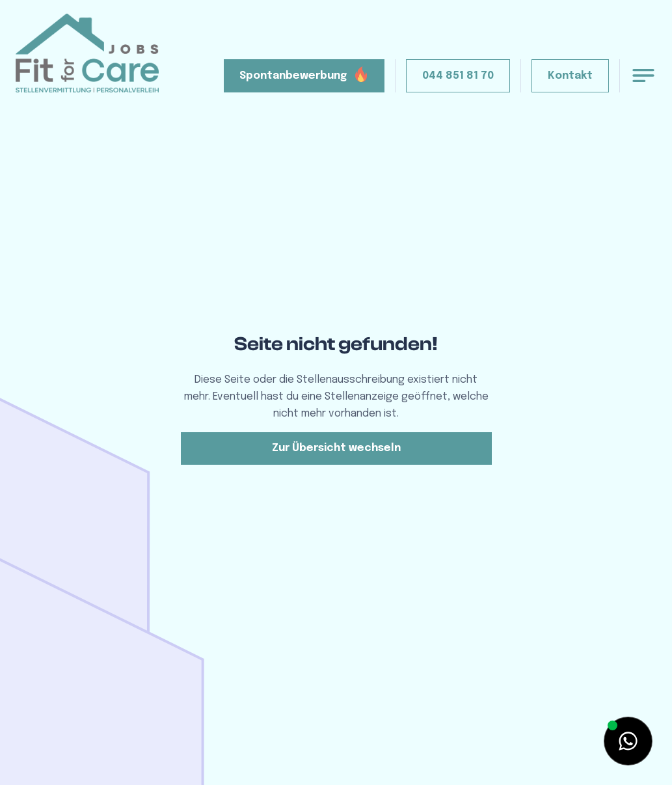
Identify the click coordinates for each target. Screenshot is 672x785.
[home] (87, 53)
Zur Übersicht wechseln (336, 448)
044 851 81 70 (458, 76)
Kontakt (570, 76)
